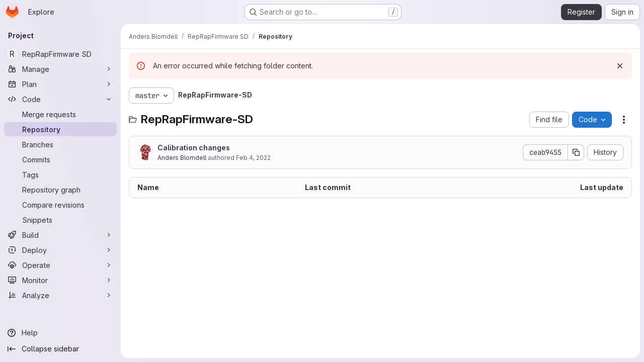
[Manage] (60, 69)
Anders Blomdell (182, 158)
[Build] (60, 235)
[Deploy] (60, 250)
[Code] (60, 99)
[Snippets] (60, 220)
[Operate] (60, 265)
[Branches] (60, 144)
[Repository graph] (60, 190)
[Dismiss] (620, 66)
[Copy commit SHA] (576, 152)
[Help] (60, 333)
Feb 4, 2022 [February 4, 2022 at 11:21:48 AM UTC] (253, 158)
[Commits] (60, 159)
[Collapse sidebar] (60, 349)
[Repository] (60, 129)
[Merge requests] (60, 114)
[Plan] (60, 84)
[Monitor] (60, 280)
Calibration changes (194, 148)
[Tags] (60, 174)
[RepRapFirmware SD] (60, 54)
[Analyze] (60, 295)
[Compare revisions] (60, 205)
